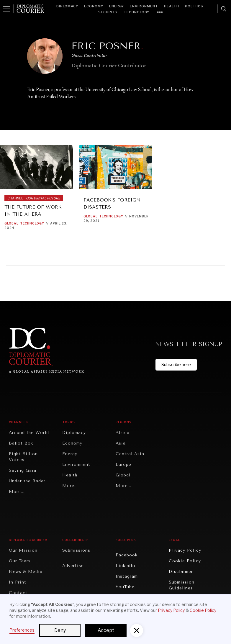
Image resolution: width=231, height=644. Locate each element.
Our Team (19, 561)
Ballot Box (21, 443)
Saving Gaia (23, 470)
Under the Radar (27, 481)
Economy (94, 6)
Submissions (76, 550)
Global (12, 223)
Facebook (127, 555)
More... (17, 492)
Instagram (127, 576)
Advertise (73, 566)
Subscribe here (176, 364)
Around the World (29, 433)
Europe (123, 464)
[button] (137, 630)
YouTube (125, 587)
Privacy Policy (185, 550)
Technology (136, 12)
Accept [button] (106, 630)
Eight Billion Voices (23, 457)
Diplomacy (67, 6)
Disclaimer (181, 572)
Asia (121, 443)
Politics (194, 6)
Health (172, 6)
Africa (123, 433)
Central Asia (130, 454)
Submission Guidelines (182, 585)
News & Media (26, 572)
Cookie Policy (185, 561)
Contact (18, 593)
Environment (144, 6)
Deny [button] (60, 630)
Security (108, 12)
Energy (117, 6)
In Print (18, 582)
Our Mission (23, 550)
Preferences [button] (22, 630)
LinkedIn (125, 566)
